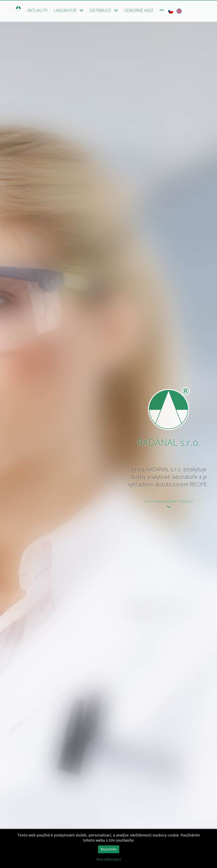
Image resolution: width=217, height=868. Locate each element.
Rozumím (109, 849)
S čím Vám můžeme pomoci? (181, 504)
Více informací (109, 859)
